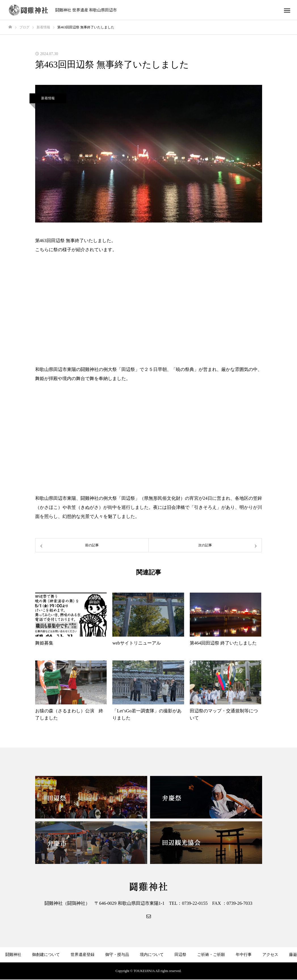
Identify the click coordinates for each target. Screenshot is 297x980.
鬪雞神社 (13, 955)
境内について (152, 955)
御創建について (46, 955)
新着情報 (48, 98)
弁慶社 (113, 971)
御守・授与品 (117, 955)
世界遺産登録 (83, 955)
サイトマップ (192, 971)
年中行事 (244, 955)
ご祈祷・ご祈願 (211, 955)
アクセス (270, 955)
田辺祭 (180, 955)
